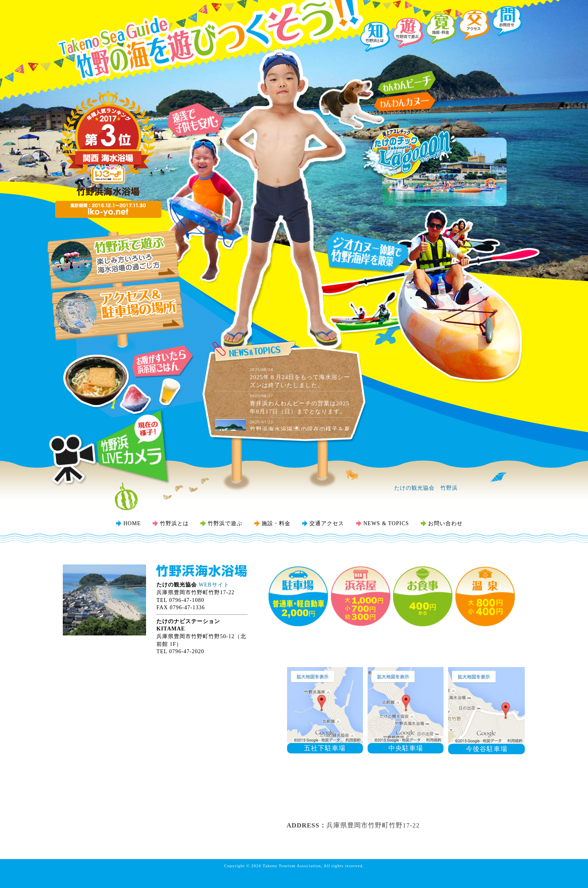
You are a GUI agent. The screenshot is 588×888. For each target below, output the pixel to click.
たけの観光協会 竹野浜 (426, 488)
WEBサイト (214, 585)
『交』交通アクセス (475, 25)
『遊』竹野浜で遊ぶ (408, 33)
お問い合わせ (445, 523)
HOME (132, 523)
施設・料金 (276, 523)
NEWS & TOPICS (386, 523)
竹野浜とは (174, 523)
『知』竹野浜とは (375, 37)
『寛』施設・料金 (441, 29)
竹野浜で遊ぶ (225, 523)
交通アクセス (327, 523)
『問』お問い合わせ (508, 21)
